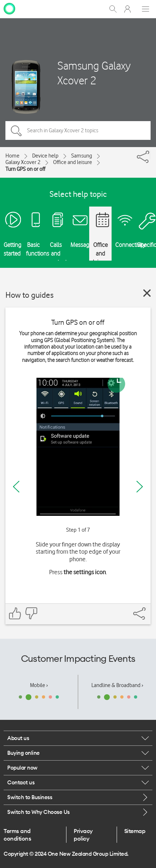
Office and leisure (73, 162)
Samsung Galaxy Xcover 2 (94, 73)
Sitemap (135, 831)
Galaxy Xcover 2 (23, 162)
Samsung (82, 156)
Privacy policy (83, 834)
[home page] (9, 8)
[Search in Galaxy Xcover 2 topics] (78, 130)
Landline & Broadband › (117, 685)
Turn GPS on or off (25, 169)
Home (12, 156)
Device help (45, 156)
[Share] (150, 155)
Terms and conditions (17, 834)
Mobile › (39, 685)
